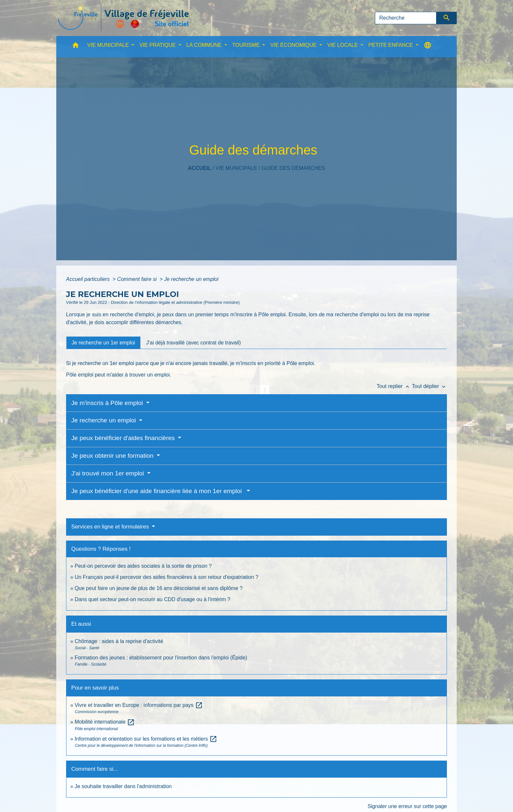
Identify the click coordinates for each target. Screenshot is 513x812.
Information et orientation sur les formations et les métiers (146, 739)
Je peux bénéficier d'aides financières (124, 438)
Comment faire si (138, 279)
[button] (76, 47)
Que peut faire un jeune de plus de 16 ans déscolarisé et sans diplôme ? (159, 588)
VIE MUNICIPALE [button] (109, 45)
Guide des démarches (293, 168)
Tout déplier (429, 386)
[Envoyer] (447, 18)
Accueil (199, 168)
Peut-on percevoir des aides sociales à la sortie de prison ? (143, 566)
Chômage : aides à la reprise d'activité (119, 641)
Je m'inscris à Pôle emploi (108, 403)
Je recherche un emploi (191, 279)
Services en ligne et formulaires (111, 527)
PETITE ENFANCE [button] (391, 45)
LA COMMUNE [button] (205, 45)
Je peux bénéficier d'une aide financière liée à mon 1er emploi (158, 491)
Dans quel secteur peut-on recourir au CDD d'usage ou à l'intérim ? (152, 599)
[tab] (103, 342)
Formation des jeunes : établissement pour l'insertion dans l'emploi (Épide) (161, 658)
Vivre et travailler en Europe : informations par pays (139, 705)
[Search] (406, 18)
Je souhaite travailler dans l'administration (123, 786)
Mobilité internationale (105, 722)
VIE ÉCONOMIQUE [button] (294, 45)
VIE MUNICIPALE (236, 168)
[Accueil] (123, 18)
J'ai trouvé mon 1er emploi (109, 473)
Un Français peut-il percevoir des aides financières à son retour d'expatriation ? (167, 577)
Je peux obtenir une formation (113, 456)
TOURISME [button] (247, 45)
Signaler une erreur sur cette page (407, 806)
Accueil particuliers (89, 279)
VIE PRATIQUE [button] (158, 45)
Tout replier (394, 386)
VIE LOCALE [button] (343, 45)
